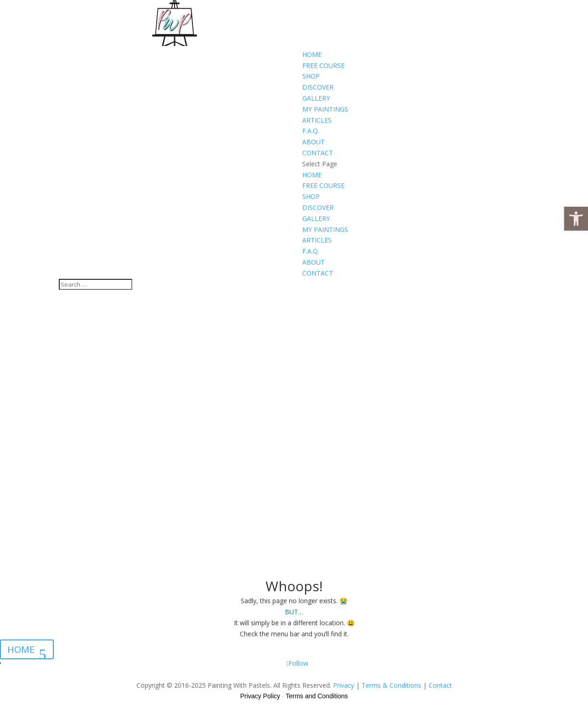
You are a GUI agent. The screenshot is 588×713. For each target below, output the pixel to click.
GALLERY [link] (316, 98)
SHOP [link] (311, 76)
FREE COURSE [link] (323, 65)
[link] (576, 219)
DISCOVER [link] (318, 87)
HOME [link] (312, 54)
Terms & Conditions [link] (391, 685)
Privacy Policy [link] (260, 696)
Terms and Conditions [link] (317, 696)
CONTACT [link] (318, 153)
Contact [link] (440, 685)
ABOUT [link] (314, 142)
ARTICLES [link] (317, 120)
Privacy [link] (344, 685)
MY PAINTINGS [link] (325, 109)
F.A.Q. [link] (311, 131)
